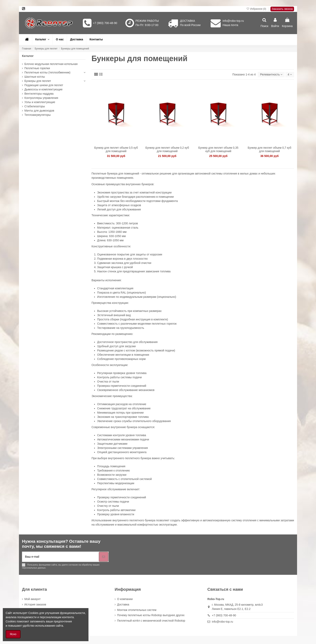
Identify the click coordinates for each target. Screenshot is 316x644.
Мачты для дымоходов (39, 111)
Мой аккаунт (32, 599)
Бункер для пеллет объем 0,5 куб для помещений (116, 149)
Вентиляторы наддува (39, 94)
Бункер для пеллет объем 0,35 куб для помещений (218, 149)
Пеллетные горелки (37, 68)
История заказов (35, 604)
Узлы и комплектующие (40, 102)
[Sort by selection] (271, 75)
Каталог (28, 56)
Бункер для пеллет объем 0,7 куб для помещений (269, 149)
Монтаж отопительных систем (137, 610)
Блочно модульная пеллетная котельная (51, 64)
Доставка (123, 604)
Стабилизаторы (35, 106)
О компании (125, 599)
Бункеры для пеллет (38, 81)
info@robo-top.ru (233, 21)
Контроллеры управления (41, 98)
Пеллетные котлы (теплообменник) (47, 72)
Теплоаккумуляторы (37, 115)
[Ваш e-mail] (60, 557)
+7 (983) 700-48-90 (105, 23)
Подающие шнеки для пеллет (44, 85)
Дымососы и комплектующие (43, 89)
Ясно (13, 634)
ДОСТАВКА (187, 21)
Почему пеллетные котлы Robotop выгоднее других (151, 615)
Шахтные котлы (35, 77)
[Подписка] (104, 557)
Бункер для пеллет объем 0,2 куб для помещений (167, 149)
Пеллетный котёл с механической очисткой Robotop (151, 621)
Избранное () (257, 9)
